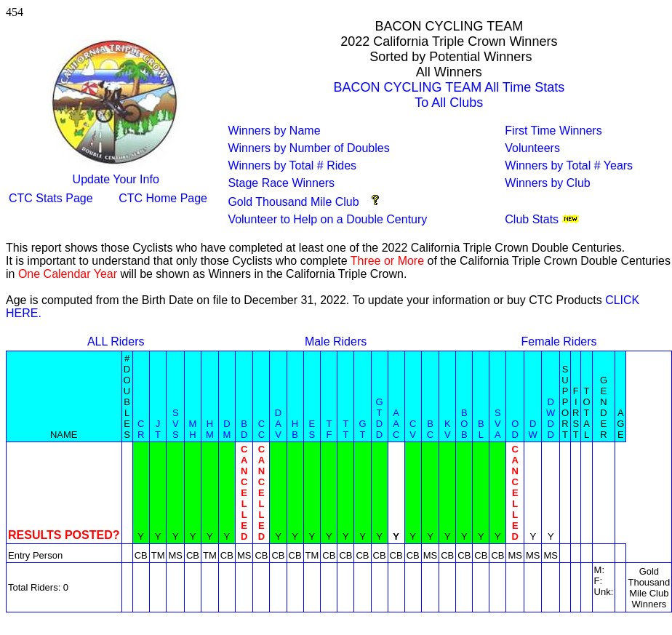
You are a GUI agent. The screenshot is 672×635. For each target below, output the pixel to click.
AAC (396, 424)
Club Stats (532, 219)
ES (312, 429)
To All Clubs (449, 103)
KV (448, 429)
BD (244, 429)
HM (210, 429)
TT (345, 429)
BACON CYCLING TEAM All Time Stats (449, 87)
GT (362, 429)
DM (227, 429)
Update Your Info (116, 179)
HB (295, 429)
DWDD (551, 418)
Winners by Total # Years (569, 165)
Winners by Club (547, 183)
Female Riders (559, 342)
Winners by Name (274, 131)
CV (413, 429)
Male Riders (336, 342)
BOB (464, 424)
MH (193, 429)
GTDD (380, 418)
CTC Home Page (163, 198)
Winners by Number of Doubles (308, 148)
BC (430, 429)
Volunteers (532, 148)
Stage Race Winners (281, 183)
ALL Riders (116, 342)
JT (158, 429)
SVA (498, 424)
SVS (176, 424)
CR (141, 429)
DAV (278, 424)
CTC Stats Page (51, 198)
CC (261, 429)
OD (515, 429)
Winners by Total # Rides (292, 165)
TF (329, 429)
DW (533, 429)
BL (481, 429)
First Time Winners (553, 131)
